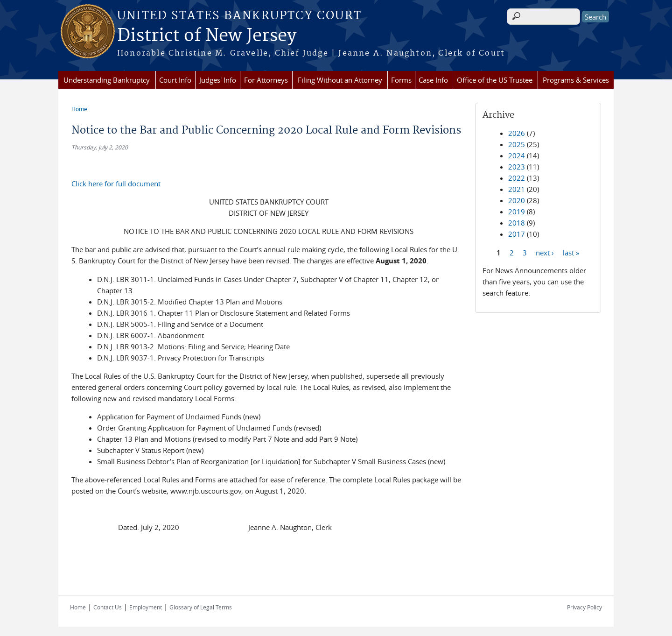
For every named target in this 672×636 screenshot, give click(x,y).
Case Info (433, 80)
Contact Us (108, 607)
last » (571, 252)
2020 (517, 200)
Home (79, 109)
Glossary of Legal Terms (201, 607)
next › (545, 252)
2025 (517, 144)
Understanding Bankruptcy (107, 80)
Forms (401, 80)
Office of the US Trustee (495, 80)
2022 (517, 178)
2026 (517, 133)
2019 (517, 212)
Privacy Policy (584, 607)
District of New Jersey (207, 36)
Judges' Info (218, 80)
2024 (517, 155)
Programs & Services (576, 80)
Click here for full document (116, 184)
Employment (146, 607)
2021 (517, 189)
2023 (517, 167)
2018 (517, 223)
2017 (517, 234)
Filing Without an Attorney (340, 80)
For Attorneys (266, 80)
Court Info (175, 80)
